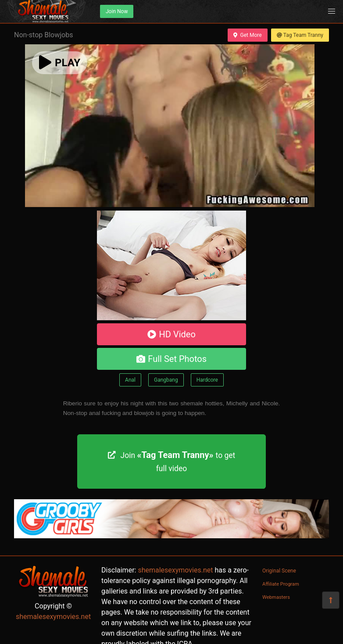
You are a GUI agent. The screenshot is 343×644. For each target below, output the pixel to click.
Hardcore (207, 380)
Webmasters (276, 597)
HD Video (171, 334)
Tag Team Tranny (300, 35)
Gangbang (166, 380)
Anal (130, 380)
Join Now (117, 11)
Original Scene (279, 571)
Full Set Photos (171, 359)
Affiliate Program (281, 584)
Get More (247, 35)
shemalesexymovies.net (53, 617)
